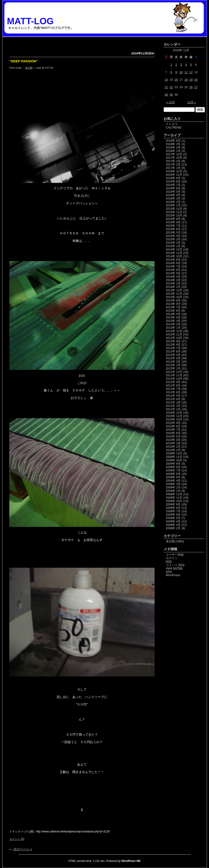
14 (166, 80)
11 (186, 72)
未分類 (29, 68)
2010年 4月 (173, 440)
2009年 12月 (174, 453)
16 (176, 80)
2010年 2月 (173, 447)
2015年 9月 (173, 219)
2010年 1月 (173, 450)
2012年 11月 (174, 334)
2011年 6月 (173, 392)
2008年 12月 (174, 494)
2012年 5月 (173, 355)
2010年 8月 (173, 426)
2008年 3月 (173, 525)
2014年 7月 (173, 266)
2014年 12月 (174, 249)
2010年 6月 (173, 433)
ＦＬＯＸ (172, 124)
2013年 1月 (173, 328)
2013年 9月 (173, 300)
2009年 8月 (173, 467)
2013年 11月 (174, 294)
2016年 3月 (173, 198)
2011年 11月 (174, 375)
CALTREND (174, 127)
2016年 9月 (173, 178)
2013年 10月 (174, 297)
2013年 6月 (173, 311)
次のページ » (23, 849)
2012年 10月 (174, 338)
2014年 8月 (173, 263)
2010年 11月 (174, 416)
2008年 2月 (173, 528)
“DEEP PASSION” (24, 61)
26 (191, 87)
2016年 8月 (173, 181)
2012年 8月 (173, 345)
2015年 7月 (173, 226)
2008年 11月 (174, 498)
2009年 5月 (173, 477)
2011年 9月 (173, 382)
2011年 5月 (173, 396)
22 (171, 87)
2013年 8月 (173, 304)
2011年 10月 (174, 379)
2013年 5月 (173, 314)
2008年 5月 (173, 518)
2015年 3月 (173, 239)
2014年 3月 (173, 280)
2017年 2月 (173, 164)
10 (181, 72)
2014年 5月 (173, 273)
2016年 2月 (173, 202)
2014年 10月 (174, 256)
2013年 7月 (173, 307)
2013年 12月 (174, 290)
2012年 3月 (173, 362)
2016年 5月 (173, 192)
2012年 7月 (173, 348)
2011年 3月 (173, 402)
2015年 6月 (173, 229)
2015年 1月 (173, 246)
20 (196, 80)
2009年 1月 (173, 491)
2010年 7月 (173, 430)
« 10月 (171, 102)
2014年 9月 (173, 260)
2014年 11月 (174, 253)
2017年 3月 (173, 161)
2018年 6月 (173, 141)
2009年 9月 (173, 464)
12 (191, 72)
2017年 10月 (174, 158)
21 (166, 87)
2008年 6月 (173, 515)
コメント (175, 565)
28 (166, 95)
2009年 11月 (174, 457)
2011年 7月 (173, 389)
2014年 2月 (173, 283)
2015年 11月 (174, 212)
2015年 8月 (173, 222)
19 (191, 80)
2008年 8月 (173, 508)
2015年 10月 (174, 215)
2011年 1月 (173, 409)
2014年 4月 (173, 277)
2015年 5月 (173, 232)
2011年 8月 (173, 385)
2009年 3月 (173, 484)
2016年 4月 (173, 195)
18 (186, 80)
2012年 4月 (173, 358)
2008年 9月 (173, 504)
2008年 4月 (173, 521)
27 (196, 87)
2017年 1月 (173, 168)
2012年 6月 (173, 351)
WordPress (173, 575)
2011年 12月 (174, 372)
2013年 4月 (173, 317)
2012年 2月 (173, 365)
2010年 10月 (174, 419)
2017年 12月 (174, 154)
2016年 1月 (173, 205)
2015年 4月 (173, 236)
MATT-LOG (30, 21)
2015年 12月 (174, 209)
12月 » (192, 102)
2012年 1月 (173, 368)
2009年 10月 (174, 460)
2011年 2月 (173, 406)
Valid (175, 568)
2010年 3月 (173, 443)
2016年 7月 (173, 185)
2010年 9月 (173, 423)
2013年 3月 (173, 321)
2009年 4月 (173, 481)
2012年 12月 (174, 331)
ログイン (172, 558)
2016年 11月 (174, 175)
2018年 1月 (173, 151)
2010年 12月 (174, 413)
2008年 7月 (173, 511)
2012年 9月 (173, 341)
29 (171, 95)
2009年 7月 (173, 470)
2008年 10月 (174, 501)
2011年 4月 (173, 399)
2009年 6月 (173, 474)
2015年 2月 (173, 243)
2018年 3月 (173, 144)
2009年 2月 (173, 487)
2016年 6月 (173, 188)
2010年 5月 (173, 436)
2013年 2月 (173, 324)
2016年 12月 (174, 171)
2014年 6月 (173, 270)
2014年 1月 (173, 287)
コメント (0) (17, 839)
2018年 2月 (173, 147)
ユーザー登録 (175, 555)
